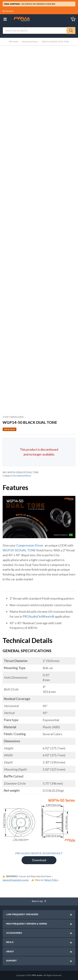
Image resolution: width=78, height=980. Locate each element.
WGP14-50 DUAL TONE (19, 550)
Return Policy (51, 880)
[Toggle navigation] (5, 19)
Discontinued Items (22, 476)
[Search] (71, 31)
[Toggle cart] (73, 19)
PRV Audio (37, 975)
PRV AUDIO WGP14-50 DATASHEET (39, 853)
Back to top (39, 901)
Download (39, 860)
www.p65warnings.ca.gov (16, 880)
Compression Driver (30, 545)
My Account (8, 11)
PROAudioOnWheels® (38, 616)
